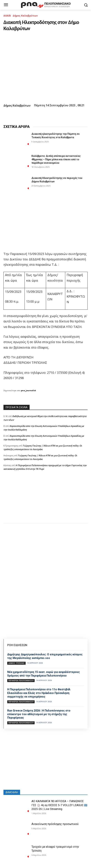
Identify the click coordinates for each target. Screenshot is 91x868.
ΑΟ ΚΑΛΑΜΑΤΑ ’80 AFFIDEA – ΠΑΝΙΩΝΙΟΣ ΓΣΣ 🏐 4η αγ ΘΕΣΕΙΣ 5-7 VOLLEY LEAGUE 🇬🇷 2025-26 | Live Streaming (59, 805)
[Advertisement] (45, 500)
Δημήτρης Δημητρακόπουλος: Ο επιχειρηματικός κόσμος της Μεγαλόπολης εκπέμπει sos (45, 656)
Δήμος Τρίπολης (16, 663)
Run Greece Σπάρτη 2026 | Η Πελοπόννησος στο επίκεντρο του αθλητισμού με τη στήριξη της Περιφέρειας (39, 714)
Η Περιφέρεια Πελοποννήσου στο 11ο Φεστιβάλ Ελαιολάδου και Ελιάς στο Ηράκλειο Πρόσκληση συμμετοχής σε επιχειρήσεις (39, 693)
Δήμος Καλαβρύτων (25, 16)
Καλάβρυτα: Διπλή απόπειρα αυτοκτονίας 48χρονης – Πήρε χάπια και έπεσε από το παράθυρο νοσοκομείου (56, 159)
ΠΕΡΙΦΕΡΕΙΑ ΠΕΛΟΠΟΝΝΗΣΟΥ (21, 681)
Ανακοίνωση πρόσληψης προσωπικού (55, 824)
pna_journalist (28, 390)
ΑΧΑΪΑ (7, 16)
